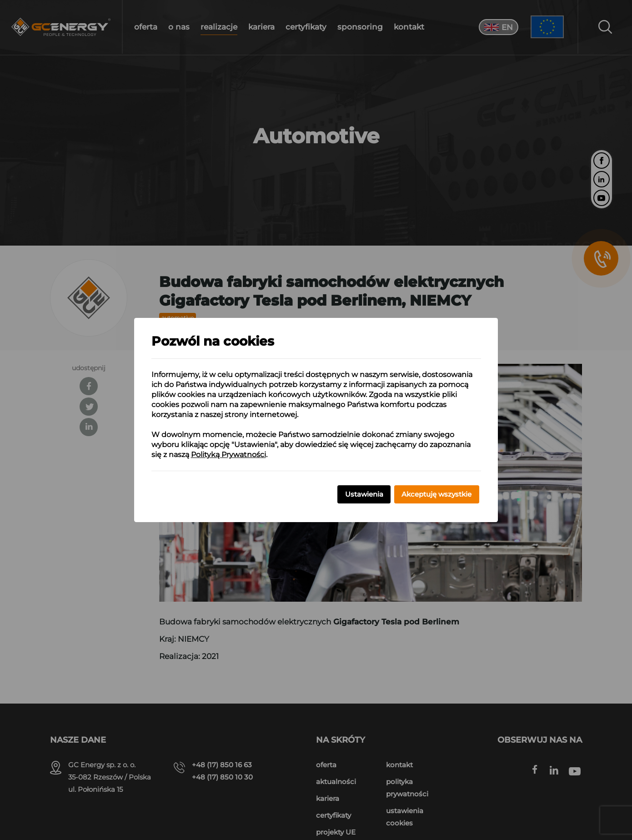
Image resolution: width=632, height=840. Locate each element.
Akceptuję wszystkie (436, 494)
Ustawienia (364, 494)
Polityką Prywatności (228, 455)
